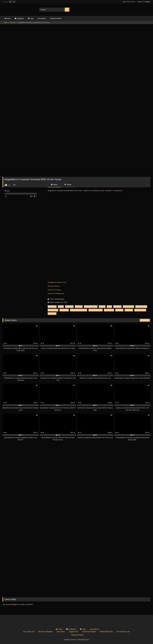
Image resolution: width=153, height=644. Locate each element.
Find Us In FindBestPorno (56, 294)
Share (68, 185)
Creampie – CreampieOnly (114, 191)
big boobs (69, 307)
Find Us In (51, 290)
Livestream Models (89, 632)
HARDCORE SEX (106, 632)
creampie (117, 307)
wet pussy (52, 314)
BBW (61, 307)
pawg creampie (140, 310)
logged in (15, 604)
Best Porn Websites (46, 632)
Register (147, 2)
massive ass (109, 310)
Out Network (42, 18)
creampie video (141, 307)
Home (9, 18)
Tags (32, 18)
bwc (109, 307)
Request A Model (56, 18)
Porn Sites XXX (29, 632)
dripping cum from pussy (79, 310)
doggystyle (64, 310)
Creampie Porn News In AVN (57, 282)
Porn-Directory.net (123, 632)
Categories (20, 18)
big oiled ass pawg (91, 307)
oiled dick (129, 310)
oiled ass (119, 310)
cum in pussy (53, 310)
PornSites (58, 290)
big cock (79, 307)
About (54, 185)
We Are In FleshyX (54, 286)
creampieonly (59, 299)
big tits (102, 307)
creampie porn (128, 307)
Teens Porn (61, 632)
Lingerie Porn (73, 632)
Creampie (13, 23)
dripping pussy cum (96, 310)
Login (139, 2)
